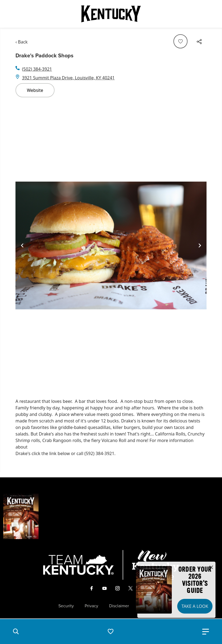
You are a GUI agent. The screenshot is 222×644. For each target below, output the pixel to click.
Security (66, 606)
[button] (16, 631)
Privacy (91, 606)
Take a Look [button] (195, 606)
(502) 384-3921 (37, 69)
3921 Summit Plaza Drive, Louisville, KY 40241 (68, 78)
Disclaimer (119, 606)
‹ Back (22, 42)
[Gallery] (111, 246)
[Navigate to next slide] (200, 245)
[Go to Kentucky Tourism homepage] (111, 14)
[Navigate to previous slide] (22, 245)
